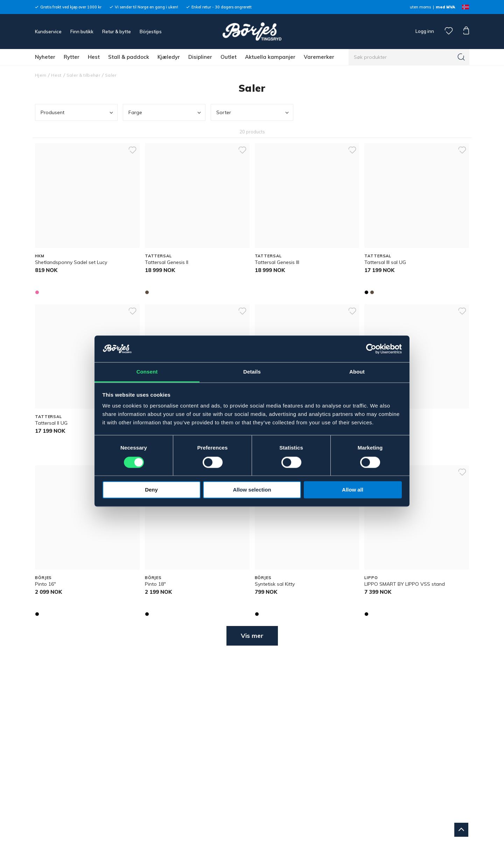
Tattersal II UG (51, 423)
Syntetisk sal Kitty (275, 584)
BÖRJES (43, 578)
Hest (94, 57)
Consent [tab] (147, 372)
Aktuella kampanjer (270, 57)
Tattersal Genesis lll (277, 262)
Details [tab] (252, 372)
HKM (40, 256)
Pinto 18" (155, 584)
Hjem (41, 75)
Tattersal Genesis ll (167, 262)
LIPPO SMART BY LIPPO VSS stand (405, 584)
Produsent (78, 113)
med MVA (445, 7)
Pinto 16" (45, 584)
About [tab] (357, 372)
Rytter (72, 57)
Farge (165, 113)
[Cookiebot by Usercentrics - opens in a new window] (371, 349)
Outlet (229, 57)
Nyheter (45, 57)
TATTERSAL (158, 256)
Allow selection (252, 490)
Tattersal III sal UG (385, 262)
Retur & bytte (117, 32)
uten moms (420, 7)
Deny (151, 490)
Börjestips (151, 32)
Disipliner (200, 57)
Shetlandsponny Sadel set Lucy (71, 262)
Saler (111, 75)
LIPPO (371, 578)
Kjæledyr (169, 57)
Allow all (353, 490)
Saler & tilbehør (83, 75)
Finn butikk (82, 32)
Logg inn (424, 31)
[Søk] (461, 57)
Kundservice (48, 32)
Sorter (253, 113)
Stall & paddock (129, 57)
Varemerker (319, 57)
